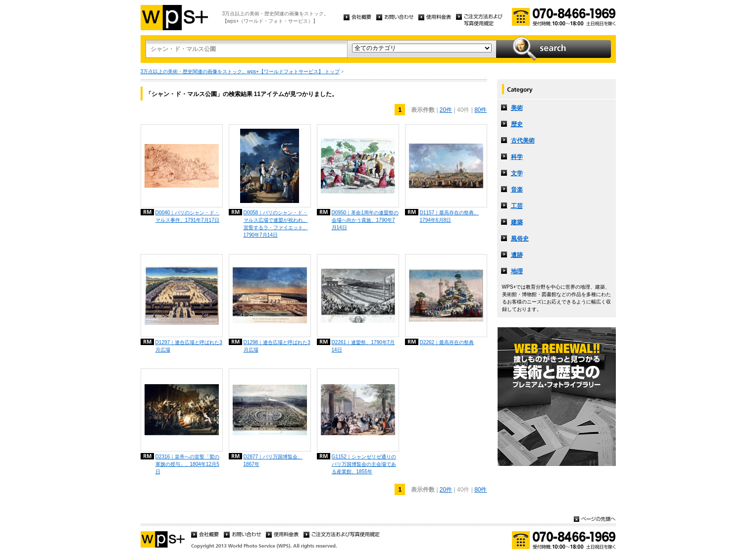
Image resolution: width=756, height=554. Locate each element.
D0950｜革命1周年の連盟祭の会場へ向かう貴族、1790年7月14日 (365, 220)
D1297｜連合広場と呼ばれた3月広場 (189, 346)
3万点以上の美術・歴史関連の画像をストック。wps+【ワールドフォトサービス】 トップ (240, 72)
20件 (446, 110)
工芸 (517, 206)
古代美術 (523, 141)
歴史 (517, 124)
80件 (480, 110)
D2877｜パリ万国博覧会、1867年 (273, 460)
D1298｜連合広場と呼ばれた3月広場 (277, 346)
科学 (517, 157)
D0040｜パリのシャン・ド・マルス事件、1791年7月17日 (188, 216)
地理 (517, 271)
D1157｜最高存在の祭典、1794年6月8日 (450, 216)
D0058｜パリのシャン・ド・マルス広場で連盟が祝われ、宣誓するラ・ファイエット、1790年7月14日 (276, 224)
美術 (517, 108)
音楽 (517, 190)
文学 (517, 173)
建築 (517, 222)
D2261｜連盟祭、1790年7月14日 (363, 346)
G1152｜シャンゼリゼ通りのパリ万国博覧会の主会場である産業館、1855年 (364, 464)
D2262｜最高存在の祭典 (447, 342)
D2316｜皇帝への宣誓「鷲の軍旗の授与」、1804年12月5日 (188, 464)
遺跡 (517, 255)
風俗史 (520, 239)
